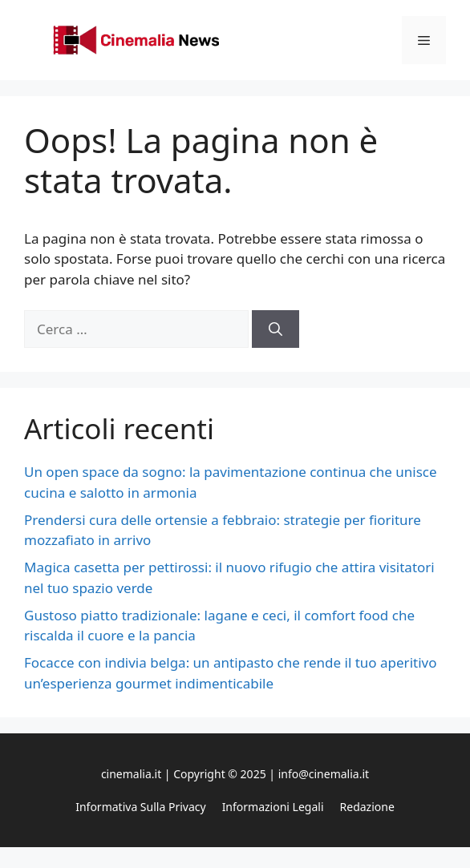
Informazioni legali (273, 807)
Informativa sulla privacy (140, 807)
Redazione (367, 807)
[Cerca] (276, 329)
